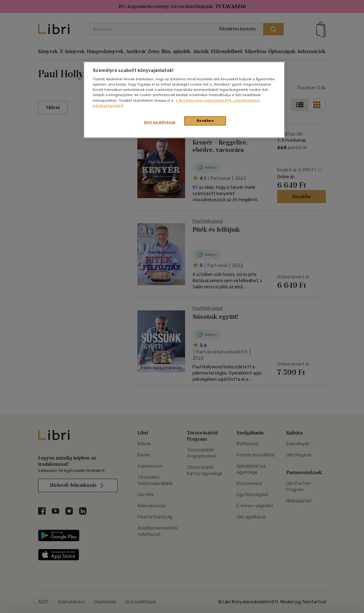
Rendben (205, 121)
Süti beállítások (160, 122)
